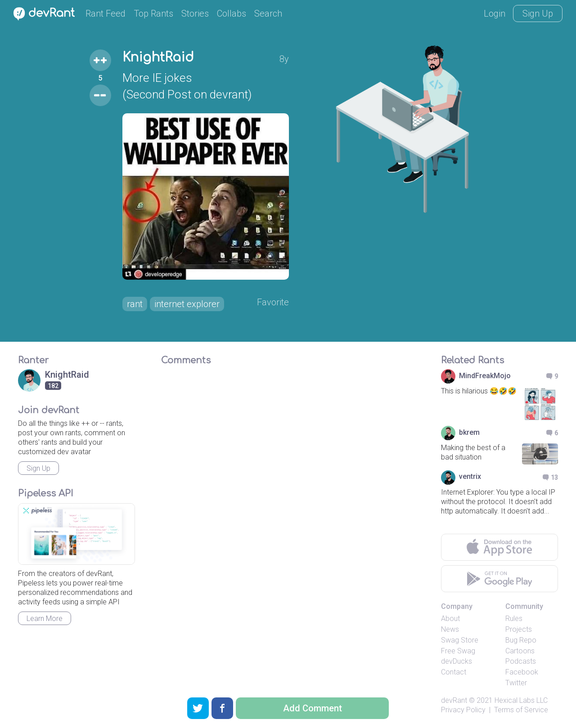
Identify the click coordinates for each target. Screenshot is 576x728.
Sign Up (538, 13)
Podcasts (521, 661)
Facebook (522, 672)
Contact (454, 672)
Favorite (273, 302)
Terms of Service (521, 710)
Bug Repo (521, 640)
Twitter (516, 683)
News (450, 629)
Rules (514, 619)
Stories (195, 13)
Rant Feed (106, 13)
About (450, 619)
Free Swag (458, 651)
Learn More (45, 619)
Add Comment (313, 708)
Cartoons (520, 651)
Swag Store (460, 640)
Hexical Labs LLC (521, 700)
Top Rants (153, 13)
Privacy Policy (463, 710)
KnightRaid (158, 58)
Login (495, 13)
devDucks (457, 661)
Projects (519, 629)
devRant (454, 700)
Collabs (232, 13)
